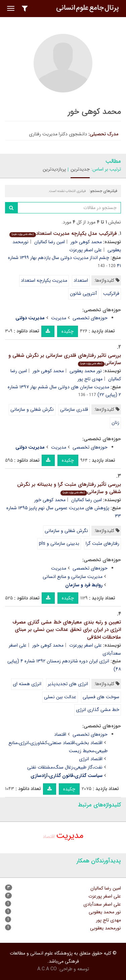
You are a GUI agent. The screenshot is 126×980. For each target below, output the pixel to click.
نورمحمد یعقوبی (106, 928)
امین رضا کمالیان (50, 242)
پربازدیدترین (54, 169)
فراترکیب (111, 293)
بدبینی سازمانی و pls (59, 543)
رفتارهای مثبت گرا (102, 543)
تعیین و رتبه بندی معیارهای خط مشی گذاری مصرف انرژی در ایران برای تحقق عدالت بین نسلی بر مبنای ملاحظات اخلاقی (67, 630)
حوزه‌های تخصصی (90, 318)
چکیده (68, 331)
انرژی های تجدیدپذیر (68, 684)
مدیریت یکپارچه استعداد (44, 280)
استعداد (81, 280)
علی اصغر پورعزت (86, 250)
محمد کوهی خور (86, 242)
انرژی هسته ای (27, 684)
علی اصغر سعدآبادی (102, 904)
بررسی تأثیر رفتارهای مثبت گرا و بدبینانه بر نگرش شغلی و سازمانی (69, 488)
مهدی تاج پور (90, 379)
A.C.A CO (47, 969)
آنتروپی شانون (83, 293)
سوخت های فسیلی (101, 697)
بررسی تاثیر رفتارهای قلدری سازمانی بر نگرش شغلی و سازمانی (65, 359)
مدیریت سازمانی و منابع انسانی (73, 577)
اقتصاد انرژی (91, 759)
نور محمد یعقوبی (86, 371)
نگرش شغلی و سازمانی (32, 409)
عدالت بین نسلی (60, 697)
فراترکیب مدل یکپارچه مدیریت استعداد (63, 234)
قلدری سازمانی (74, 409)
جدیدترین (80, 169)
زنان (115, 422)
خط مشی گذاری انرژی (98, 710)
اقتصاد (60, 734)
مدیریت (59, 318)
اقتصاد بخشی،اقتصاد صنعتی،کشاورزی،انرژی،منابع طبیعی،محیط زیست (58, 747)
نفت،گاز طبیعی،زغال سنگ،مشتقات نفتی (65, 767)
